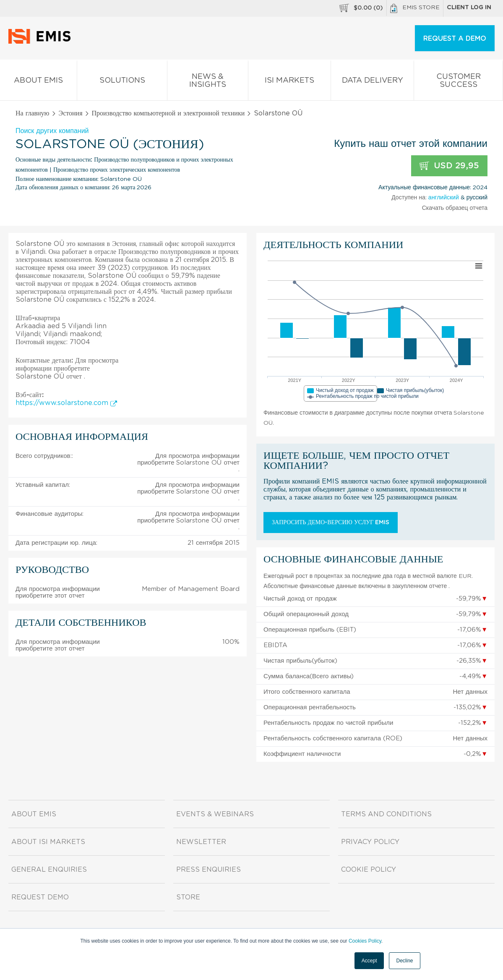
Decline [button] (404, 961)
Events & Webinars (215, 814)
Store (188, 897)
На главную (33, 113)
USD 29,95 (449, 166)
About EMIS (38, 82)
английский (444, 198)
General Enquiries (49, 870)
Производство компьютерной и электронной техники (168, 113)
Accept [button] (369, 961)
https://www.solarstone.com (66, 403)
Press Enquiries (208, 870)
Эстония (71, 113)
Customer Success (458, 82)
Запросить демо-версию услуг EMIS (331, 523)
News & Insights (208, 82)
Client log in (469, 8)
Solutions (122, 82)
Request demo (40, 897)
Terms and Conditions (386, 814)
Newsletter (201, 842)
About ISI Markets (48, 842)
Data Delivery (373, 82)
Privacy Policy (370, 842)
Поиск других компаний (52, 131)
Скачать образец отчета (455, 208)
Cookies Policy (365, 941)
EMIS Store (415, 8)
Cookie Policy (369, 870)
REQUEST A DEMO (455, 39)
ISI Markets (289, 82)
